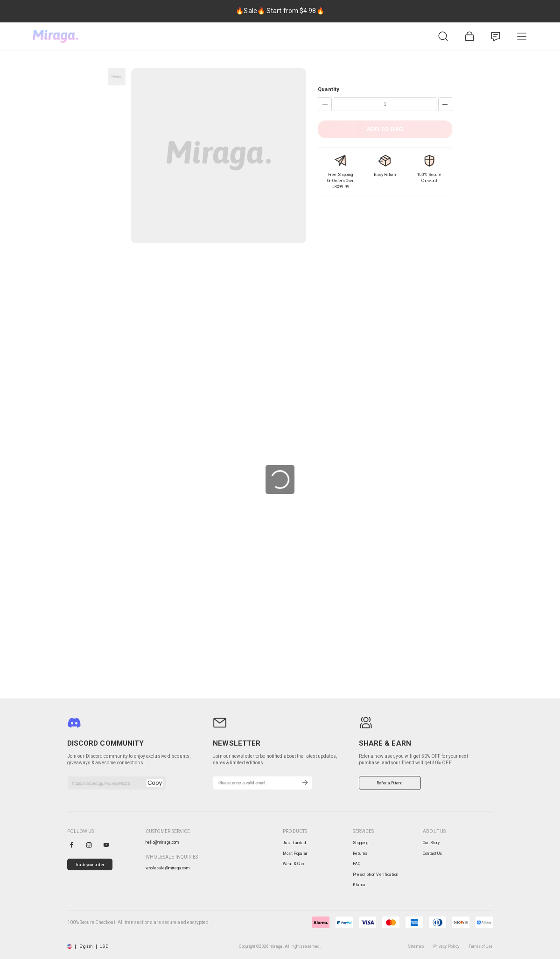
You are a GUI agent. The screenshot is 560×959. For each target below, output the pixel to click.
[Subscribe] (305, 783)
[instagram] (89, 845)
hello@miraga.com (162, 842)
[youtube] (106, 845)
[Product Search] (443, 36)
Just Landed (294, 843)
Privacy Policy (446, 946)
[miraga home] (56, 36)
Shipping (360, 843)
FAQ (357, 864)
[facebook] (72, 845)
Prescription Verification (375, 874)
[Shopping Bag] (469, 36)
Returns (360, 853)
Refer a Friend (390, 783)
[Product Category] (522, 36)
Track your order (90, 865)
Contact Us (432, 853)
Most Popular (295, 853)
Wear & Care (294, 864)
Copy (155, 783)
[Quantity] (385, 104)
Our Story (431, 843)
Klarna (359, 885)
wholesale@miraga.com (168, 868)
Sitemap (416, 946)
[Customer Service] (496, 36)
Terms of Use (481, 946)
